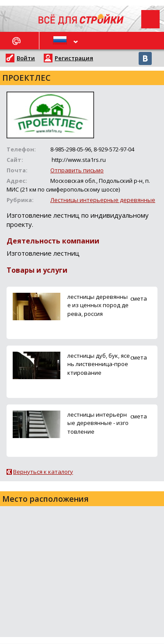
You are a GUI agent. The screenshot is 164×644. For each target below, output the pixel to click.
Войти (26, 58)
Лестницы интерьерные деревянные (103, 200)
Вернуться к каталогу (43, 472)
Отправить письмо (77, 170)
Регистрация (74, 58)
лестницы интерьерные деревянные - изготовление (98, 423)
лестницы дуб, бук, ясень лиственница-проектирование (99, 364)
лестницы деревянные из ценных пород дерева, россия (98, 305)
